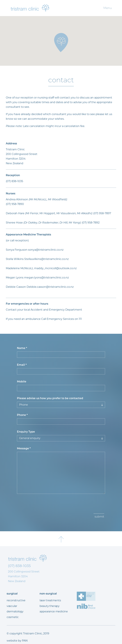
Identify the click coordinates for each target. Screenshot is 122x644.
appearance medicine (54, 611)
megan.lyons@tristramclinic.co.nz (46, 278)
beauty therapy (50, 606)
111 (80, 319)
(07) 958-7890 (15, 204)
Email (22, 365)
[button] (61, 42)
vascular (12, 606)
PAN (25, 641)
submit (99, 517)
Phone (22, 415)
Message (24, 448)
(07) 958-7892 (91, 223)
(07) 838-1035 (14, 181)
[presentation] (43, 505)
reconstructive (16, 600)
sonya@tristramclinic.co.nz (46, 250)
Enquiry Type (26, 432)
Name (22, 348)
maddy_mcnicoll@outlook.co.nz (55, 268)
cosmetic (13, 617)
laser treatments (50, 600)
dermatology (15, 611)
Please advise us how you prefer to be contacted (50, 398)
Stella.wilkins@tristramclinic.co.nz (46, 259)
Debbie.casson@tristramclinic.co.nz (50, 287)
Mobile (22, 382)
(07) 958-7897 (102, 213)
